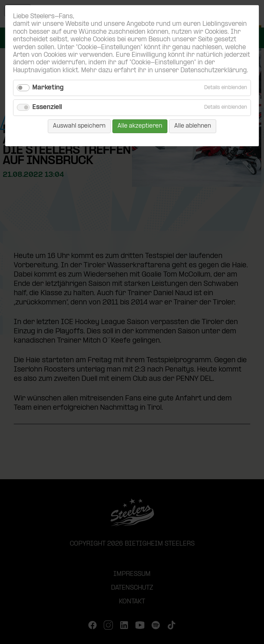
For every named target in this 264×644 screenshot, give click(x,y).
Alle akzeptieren (140, 126)
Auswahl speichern (79, 126)
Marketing (48, 88)
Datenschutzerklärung (214, 71)
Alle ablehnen (193, 126)
